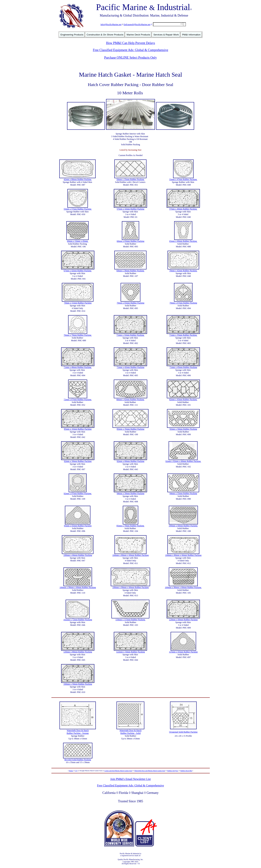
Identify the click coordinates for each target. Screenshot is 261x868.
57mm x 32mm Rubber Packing (130, 209)
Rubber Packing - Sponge (78, 733)
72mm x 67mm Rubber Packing (78, 400)
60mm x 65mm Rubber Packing (130, 241)
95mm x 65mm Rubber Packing (78, 526)
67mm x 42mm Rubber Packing (78, 271)
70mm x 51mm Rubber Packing (78, 303)
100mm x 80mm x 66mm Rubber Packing (183, 555)
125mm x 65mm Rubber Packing (183, 652)
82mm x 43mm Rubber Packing (183, 400)
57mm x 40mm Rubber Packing (183, 209)
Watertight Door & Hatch (78, 731)
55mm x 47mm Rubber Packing (183, 179)
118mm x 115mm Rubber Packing (130, 620)
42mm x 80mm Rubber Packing (78, 179)
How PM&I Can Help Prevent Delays (130, 43)
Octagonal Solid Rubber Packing (183, 732)
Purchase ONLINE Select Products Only (131, 58)
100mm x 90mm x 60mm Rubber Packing (78, 587)
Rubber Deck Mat (186, 771)
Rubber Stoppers (173, 771)
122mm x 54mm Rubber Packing (130, 652)
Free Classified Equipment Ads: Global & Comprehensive (131, 50)
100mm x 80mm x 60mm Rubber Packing (130, 555)
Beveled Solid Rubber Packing (78, 760)
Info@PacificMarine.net (111, 24)
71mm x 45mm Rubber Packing (183, 367)
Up (76, 771)
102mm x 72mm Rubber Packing (78, 620)
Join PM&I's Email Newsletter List (130, 779)
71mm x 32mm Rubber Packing (130, 335)
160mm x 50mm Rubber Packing (78, 684)
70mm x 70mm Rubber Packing (78, 335)
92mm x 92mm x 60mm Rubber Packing (183, 461)
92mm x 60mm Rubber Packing (130, 461)
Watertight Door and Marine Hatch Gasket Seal (150, 771)
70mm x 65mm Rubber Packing (130, 303)
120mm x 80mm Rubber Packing (78, 652)
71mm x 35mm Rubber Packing (183, 335)
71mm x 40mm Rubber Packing (78, 367)
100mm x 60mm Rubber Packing (183, 526)
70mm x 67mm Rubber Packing (183, 303)
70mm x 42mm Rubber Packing (183, 271)
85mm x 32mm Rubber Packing (78, 429)
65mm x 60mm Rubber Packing (183, 241)
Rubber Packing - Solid (130, 733)
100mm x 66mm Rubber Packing (78, 555)
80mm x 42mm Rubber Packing (130, 400)
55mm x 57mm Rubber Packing (78, 209)
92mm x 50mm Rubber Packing (183, 429)
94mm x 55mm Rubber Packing (183, 493)
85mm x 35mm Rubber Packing (130, 429)
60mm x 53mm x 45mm (78, 241)
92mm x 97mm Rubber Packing (78, 493)
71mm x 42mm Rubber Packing (130, 367)
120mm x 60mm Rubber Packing (183, 620)
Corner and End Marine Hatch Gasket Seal (118, 771)
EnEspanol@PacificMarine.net (137, 24)
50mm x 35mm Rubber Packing (130, 179)
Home (71, 771)
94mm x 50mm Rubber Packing (130, 493)
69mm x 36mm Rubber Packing (130, 271)
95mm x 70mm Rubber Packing (130, 526)
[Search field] (169, 24)
